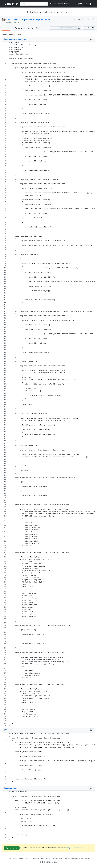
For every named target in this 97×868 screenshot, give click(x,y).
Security (22, 859)
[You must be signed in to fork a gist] (90, 19)
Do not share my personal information (78, 859)
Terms (9, 859)
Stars (33, 28)
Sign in (79, 4)
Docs (43, 859)
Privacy (15, 859)
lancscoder (12, 19)
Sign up (88, 4)
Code (6, 28)
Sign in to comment (75, 848)
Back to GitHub (64, 4)
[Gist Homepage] (11, 4)
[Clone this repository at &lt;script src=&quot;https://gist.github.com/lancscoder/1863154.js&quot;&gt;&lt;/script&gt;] (68, 28)
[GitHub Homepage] (42, 862)
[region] (48, 384)
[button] (79, 28)
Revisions (19, 28)
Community (36, 859)
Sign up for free (12, 848)
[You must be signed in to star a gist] (79, 19)
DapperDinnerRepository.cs (35, 19)
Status (28, 859)
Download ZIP (89, 28)
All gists (53, 4)
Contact (49, 859)
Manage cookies (58, 859)
